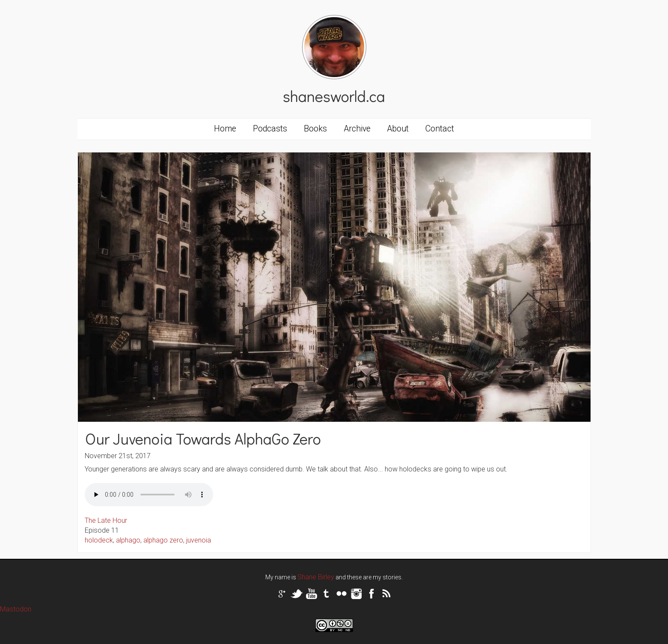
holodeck (99, 540)
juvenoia (199, 540)
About (398, 129)
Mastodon (16, 609)
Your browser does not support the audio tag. (149, 495)
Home (225, 129)
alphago (128, 540)
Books (315, 129)
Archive (357, 129)
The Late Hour (106, 520)
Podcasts (270, 129)
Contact (440, 129)
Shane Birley (316, 577)
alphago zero (163, 540)
